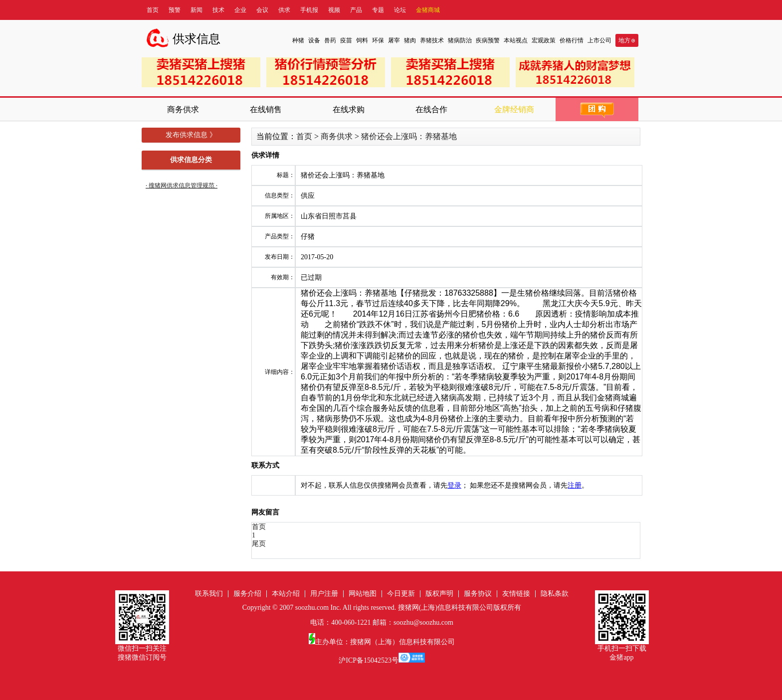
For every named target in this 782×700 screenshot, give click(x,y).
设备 (314, 40)
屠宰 (394, 40)
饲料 (362, 40)
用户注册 (324, 594)
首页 (153, 10)
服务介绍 (247, 594)
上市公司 (599, 40)
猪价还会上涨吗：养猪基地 (409, 136)
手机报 (309, 10)
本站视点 (516, 40)
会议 (262, 10)
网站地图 (363, 594)
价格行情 (572, 40)
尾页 (259, 544)
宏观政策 (544, 40)
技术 (218, 10)
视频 (334, 10)
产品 (356, 10)
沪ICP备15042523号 (369, 660)
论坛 (400, 10)
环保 (378, 40)
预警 (175, 10)
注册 (575, 485)
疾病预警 (488, 40)
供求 (284, 10)
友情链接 (516, 594)
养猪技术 (432, 40)
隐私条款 (555, 594)
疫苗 (346, 40)
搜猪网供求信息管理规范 (182, 185)
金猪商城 (428, 10)
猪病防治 (460, 40)
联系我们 (209, 594)
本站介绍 (286, 594)
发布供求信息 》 (191, 135)
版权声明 (439, 594)
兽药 (330, 40)
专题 (378, 10)
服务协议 (478, 594)
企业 (240, 10)
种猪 (298, 40)
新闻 (196, 10)
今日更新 (401, 594)
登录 (454, 485)
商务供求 (337, 136)
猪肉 (410, 40)
